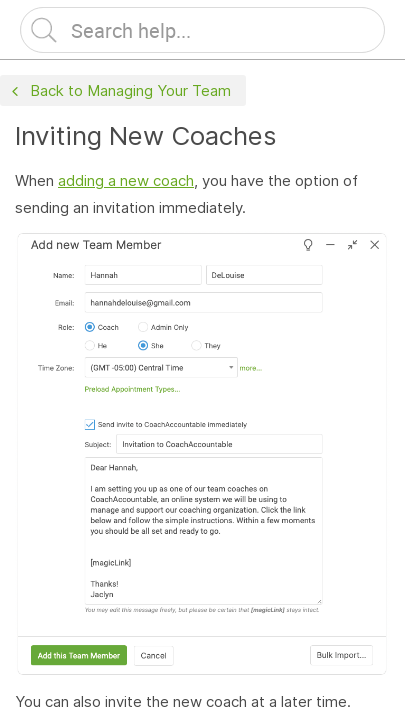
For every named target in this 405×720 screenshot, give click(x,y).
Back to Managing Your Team (119, 91)
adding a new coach (126, 180)
